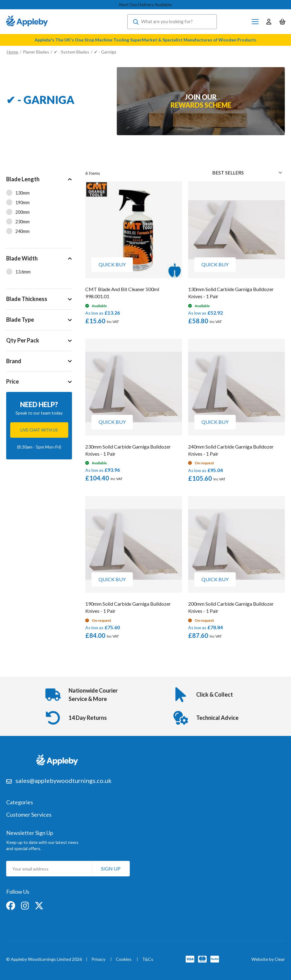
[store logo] (27, 22)
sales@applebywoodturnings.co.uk (63, 780)
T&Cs (148, 959)
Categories (20, 802)
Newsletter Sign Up (30, 833)
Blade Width (22, 258)
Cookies (124, 959)
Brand (14, 361)
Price (13, 381)
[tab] (39, 209)
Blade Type (20, 320)
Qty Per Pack (23, 340)
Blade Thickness (27, 299)
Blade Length (23, 179)
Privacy (98, 959)
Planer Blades (36, 52)
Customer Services (29, 815)
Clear (280, 959)
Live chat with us (39, 430)
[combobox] (172, 22)
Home (13, 52)
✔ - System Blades (72, 52)
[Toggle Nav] (255, 22)
